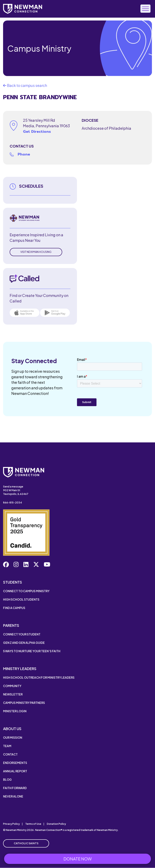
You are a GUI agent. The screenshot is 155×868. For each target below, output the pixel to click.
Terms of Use (33, 824)
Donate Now (78, 859)
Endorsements (15, 763)
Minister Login (15, 711)
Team (7, 746)
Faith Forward (15, 788)
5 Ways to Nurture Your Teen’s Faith (32, 651)
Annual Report (15, 771)
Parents (11, 625)
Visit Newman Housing (36, 252)
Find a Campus (14, 608)
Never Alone (13, 796)
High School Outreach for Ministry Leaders (39, 677)
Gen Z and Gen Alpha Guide (24, 643)
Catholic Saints (26, 843)
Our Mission (13, 737)
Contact (10, 754)
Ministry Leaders (20, 669)
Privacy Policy (11, 824)
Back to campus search (25, 85)
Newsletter (13, 694)
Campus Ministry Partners (24, 703)
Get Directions (37, 132)
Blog (7, 779)
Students (13, 582)
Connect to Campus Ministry (26, 591)
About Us (12, 729)
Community (12, 686)
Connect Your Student (22, 634)
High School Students (21, 599)
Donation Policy (56, 824)
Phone (24, 154)
